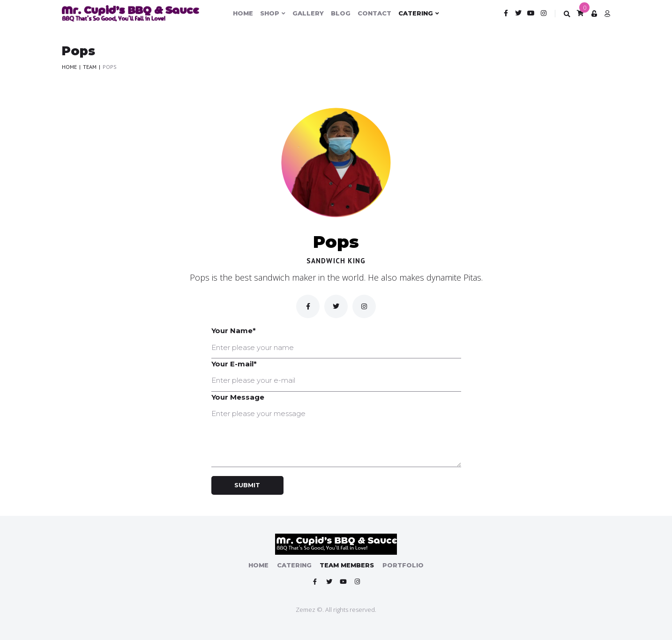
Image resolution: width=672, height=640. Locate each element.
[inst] (364, 306)
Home (69, 67)
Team (90, 67)
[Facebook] (308, 306)
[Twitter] (336, 306)
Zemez (306, 609)
